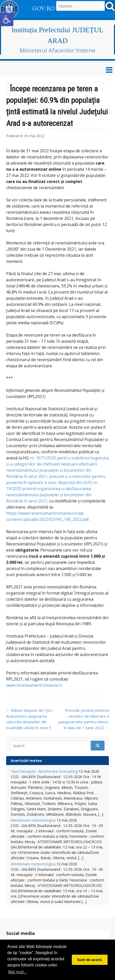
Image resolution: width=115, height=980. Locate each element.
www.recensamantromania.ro (34, 685)
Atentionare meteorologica (33, 820)
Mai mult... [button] (18, 972)
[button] (7, 19)
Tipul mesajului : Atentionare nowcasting (44, 771)
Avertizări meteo (26, 761)
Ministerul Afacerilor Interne (57, 50)
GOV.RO (43, 8)
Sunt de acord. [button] (90, 960)
